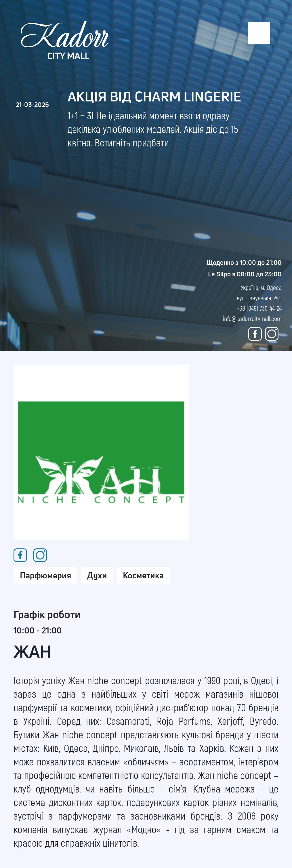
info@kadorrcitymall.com (252, 318)
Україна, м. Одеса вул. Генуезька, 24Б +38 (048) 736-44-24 (259, 298)
